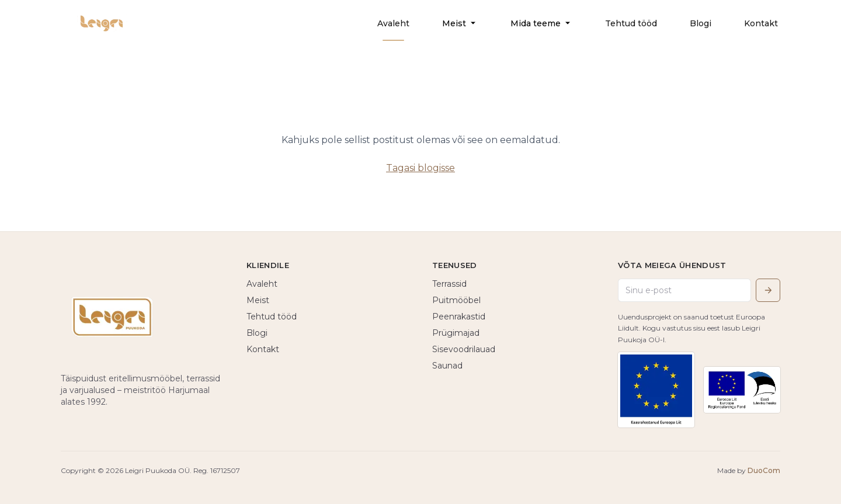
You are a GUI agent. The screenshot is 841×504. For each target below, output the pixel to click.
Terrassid (449, 284)
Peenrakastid (459, 317)
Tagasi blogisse (420, 168)
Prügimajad (456, 333)
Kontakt (761, 23)
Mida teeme (541, 23)
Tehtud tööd (631, 23)
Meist (460, 23)
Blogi (701, 23)
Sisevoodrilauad (464, 349)
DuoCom (764, 470)
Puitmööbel (456, 300)
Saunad (447, 366)
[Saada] (768, 290)
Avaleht (393, 23)
